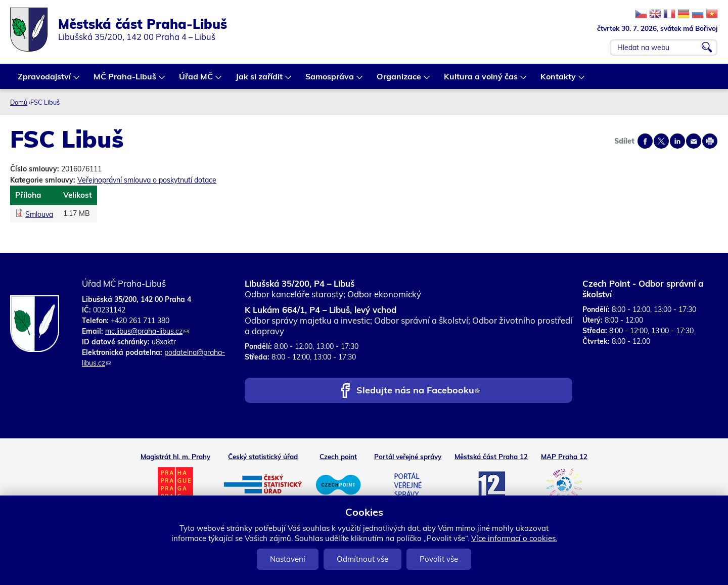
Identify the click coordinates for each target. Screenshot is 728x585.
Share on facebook (645, 141)
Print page (710, 141)
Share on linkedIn (677, 141)
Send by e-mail (694, 141)
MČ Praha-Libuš (125, 80)
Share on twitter (661, 141)
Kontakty (559, 80)
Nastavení (288, 559)
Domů (19, 102)
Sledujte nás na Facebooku (418, 391)
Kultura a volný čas (481, 80)
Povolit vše (439, 559)
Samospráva (330, 80)
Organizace (399, 80)
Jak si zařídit (260, 80)
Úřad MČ (196, 80)
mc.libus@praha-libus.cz (147, 331)
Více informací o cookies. (514, 538)
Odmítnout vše (362, 559)
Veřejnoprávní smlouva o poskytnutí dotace (147, 180)
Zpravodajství (45, 80)
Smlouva (39, 214)
